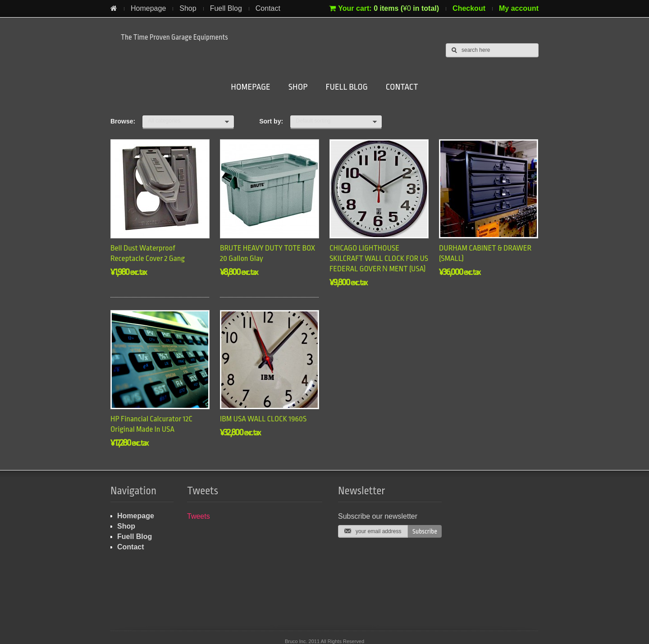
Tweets (199, 516)
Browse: (123, 121)
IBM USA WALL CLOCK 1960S (263, 419)
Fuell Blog (226, 8)
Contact (268, 8)
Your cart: (384, 8)
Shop (188, 8)
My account (519, 8)
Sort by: (271, 121)
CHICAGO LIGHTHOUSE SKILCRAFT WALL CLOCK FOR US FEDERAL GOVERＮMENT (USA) (379, 258)
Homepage (148, 8)
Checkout (469, 8)
